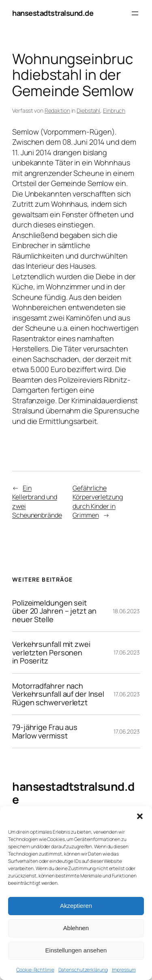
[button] (140, 816)
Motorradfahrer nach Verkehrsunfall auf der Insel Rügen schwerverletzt (58, 694)
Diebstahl (88, 110)
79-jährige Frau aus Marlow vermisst (45, 731)
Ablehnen (76, 928)
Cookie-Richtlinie (35, 970)
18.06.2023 (126, 611)
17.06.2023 (127, 652)
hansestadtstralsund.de (53, 13)
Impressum (124, 970)
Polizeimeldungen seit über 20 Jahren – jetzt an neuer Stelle (54, 611)
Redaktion (57, 110)
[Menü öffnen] (135, 13)
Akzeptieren (76, 906)
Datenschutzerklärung (83, 970)
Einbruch (114, 110)
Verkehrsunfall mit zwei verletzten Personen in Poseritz (51, 652)
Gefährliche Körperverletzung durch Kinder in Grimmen (97, 502)
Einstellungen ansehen (76, 950)
